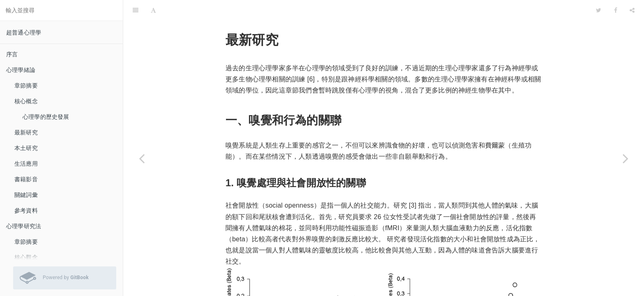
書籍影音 (26, 179)
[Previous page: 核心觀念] (142, 158)
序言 (12, 54)
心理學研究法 (24, 226)
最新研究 (26, 132)
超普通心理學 (24, 32)
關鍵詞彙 (26, 195)
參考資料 (26, 210)
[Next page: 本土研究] (626, 158)
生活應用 (26, 164)
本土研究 (26, 148)
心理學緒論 (21, 70)
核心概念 (26, 101)
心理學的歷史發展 (46, 117)
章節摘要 (26, 86)
